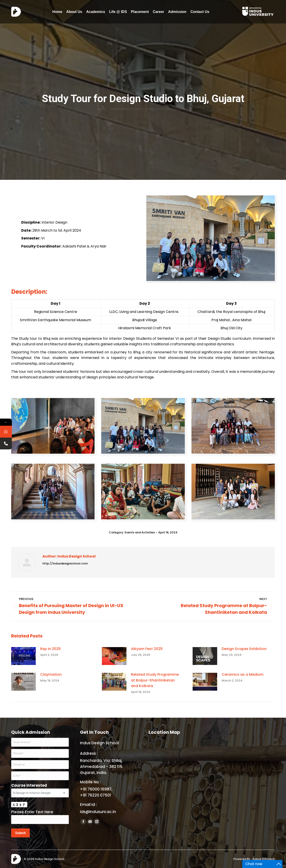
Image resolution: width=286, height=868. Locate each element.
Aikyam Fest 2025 (147, 649)
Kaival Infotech (264, 859)
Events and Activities (140, 532)
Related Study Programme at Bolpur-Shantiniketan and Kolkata (155, 680)
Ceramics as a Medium (243, 674)
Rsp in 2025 (50, 649)
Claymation (51, 674)
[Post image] (23, 656)
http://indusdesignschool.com (65, 564)
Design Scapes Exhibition (244, 649)
